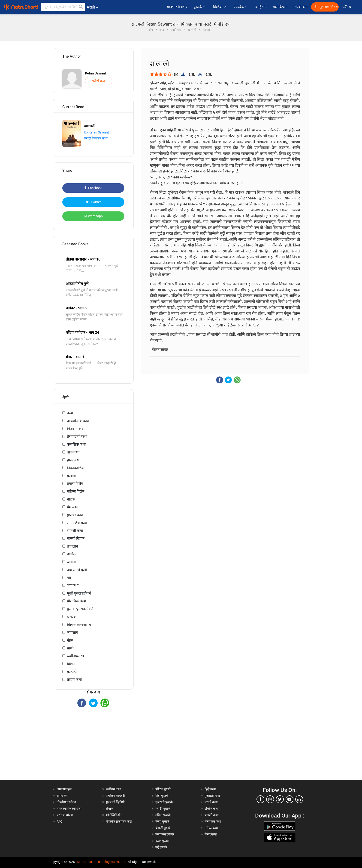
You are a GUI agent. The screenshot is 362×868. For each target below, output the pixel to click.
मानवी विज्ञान (76, 538)
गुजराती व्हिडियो (115, 802)
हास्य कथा (74, 460)
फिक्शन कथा (76, 429)
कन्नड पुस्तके (162, 841)
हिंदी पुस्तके (162, 796)
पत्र (69, 578)
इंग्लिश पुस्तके (163, 789)
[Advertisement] (93, 748)
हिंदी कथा (210, 789)
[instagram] (270, 799)
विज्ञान (71, 664)
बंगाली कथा (212, 815)
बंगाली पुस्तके (163, 828)
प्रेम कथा (73, 507)
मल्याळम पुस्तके (165, 834)
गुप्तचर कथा (75, 515)
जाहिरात (260, 7)
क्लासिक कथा (76, 444)
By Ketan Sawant (97, 132)
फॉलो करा (99, 81)
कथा (70, 413)
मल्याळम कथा (213, 821)
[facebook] (260, 799)
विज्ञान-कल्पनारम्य (79, 625)
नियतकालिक (75, 468)
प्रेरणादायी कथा (77, 437)
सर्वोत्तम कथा (114, 789)
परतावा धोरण (65, 815)
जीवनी (71, 562)
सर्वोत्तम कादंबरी (115, 796)
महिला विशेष (76, 491)
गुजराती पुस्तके (164, 802)
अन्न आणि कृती (77, 570)
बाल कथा (73, 452)
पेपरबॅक (241, 7)
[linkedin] (299, 799)
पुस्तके (200, 7)
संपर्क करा (301, 7)
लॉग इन (349, 7)
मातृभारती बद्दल (177, 7)
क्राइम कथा (74, 680)
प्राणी (70, 648)
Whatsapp (93, 216)
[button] (81, 7)
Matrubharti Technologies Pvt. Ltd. (102, 862)
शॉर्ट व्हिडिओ (113, 815)
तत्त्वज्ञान (72, 546)
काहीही (72, 672)
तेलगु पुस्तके (162, 821)
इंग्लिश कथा (212, 809)
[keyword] (63, 7)
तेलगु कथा (211, 834)
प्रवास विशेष (75, 484)
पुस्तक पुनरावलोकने (80, 609)
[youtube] (290, 799)
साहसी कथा (75, 531)
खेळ (70, 640)
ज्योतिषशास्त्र (75, 656)
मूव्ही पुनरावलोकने (79, 593)
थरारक (72, 617)
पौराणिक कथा (76, 601)
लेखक (110, 809)
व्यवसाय (72, 632)
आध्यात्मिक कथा (78, 421)
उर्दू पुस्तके (161, 847)
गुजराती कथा (212, 796)
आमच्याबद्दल (64, 789)
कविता (71, 476)
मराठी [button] (93, 7)
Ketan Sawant (95, 73)
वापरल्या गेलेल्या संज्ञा (69, 809)
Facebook (93, 188)
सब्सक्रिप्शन (280, 7)
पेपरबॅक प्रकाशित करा (119, 821)
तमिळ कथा (211, 828)
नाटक (71, 499)
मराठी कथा (211, 802)
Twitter (93, 202)
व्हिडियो (220, 7)
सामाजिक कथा (77, 523)
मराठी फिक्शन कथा (96, 138)
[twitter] (280, 799)
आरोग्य (72, 554)
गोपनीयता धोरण (66, 802)
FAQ (60, 821)
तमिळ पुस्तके (163, 815)
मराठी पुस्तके (163, 809)
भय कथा (73, 585)
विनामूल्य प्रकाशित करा (326, 7)
